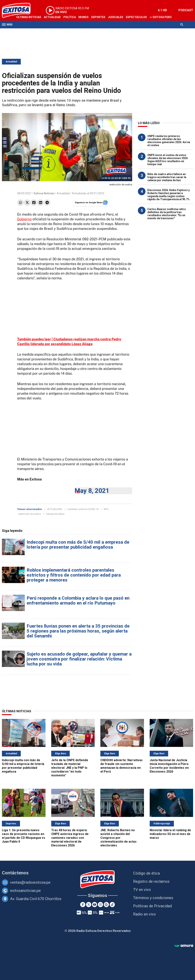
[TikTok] (112, 905)
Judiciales (116, 17)
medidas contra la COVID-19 (83, 509)
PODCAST (186, 10)
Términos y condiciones (153, 898)
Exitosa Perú (162, 17)
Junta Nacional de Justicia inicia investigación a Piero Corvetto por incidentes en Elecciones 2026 (169, 766)
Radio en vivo (144, 914)
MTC (106, 509)
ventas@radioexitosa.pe (30, 882)
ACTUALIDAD (55, 509)
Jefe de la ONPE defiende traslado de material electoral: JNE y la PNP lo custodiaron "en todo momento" (70, 768)
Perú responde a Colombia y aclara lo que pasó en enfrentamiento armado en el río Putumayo (78, 601)
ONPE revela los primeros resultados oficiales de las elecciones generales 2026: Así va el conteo (169, 141)
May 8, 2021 (92, 491)
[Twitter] (89, 905)
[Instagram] (100, 905)
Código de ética (146, 873)
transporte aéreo (55, 514)
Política (70, 17)
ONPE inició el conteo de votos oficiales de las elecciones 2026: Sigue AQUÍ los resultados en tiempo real (168, 160)
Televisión (24, 32)
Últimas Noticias (29, 17)
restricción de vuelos (30, 514)
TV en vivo (142, 890)
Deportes (98, 17)
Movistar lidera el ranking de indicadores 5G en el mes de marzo (170, 834)
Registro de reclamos (151, 881)
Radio (38, 32)
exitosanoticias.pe (25, 891)
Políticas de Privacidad (152, 906)
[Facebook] (83, 905)
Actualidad (52, 17)
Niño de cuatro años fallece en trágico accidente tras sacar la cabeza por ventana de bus (167, 177)
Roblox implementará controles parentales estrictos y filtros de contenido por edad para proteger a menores (74, 575)
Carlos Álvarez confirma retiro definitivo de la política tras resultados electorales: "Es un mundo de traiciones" (167, 214)
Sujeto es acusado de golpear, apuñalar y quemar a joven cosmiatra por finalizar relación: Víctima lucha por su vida (79, 659)
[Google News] (106, 905)
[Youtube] (95, 905)
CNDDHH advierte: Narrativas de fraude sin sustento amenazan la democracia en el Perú (121, 766)
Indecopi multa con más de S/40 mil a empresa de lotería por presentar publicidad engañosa (78, 545)
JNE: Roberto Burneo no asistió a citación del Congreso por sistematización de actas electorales (118, 838)
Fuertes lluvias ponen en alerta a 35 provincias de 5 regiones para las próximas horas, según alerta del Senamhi (78, 631)
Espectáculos (136, 17)
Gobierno (24, 219)
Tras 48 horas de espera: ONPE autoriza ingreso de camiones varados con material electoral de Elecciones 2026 (70, 838)
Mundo (84, 17)
